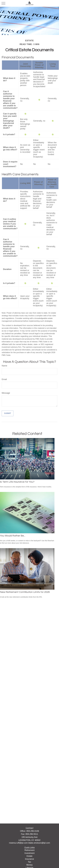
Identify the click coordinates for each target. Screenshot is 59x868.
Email (4, 379)
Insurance (29, 859)
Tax (29, 862)
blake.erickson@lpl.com (39, 843)
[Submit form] (8, 413)
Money (29, 865)
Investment (29, 853)
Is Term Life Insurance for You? (17, 482)
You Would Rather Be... (13, 536)
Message (6, 393)
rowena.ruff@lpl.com (19, 843)
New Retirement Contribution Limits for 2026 (25, 592)
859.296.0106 (33, 831)
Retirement (29, 850)
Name (4, 366)
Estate (29, 856)
